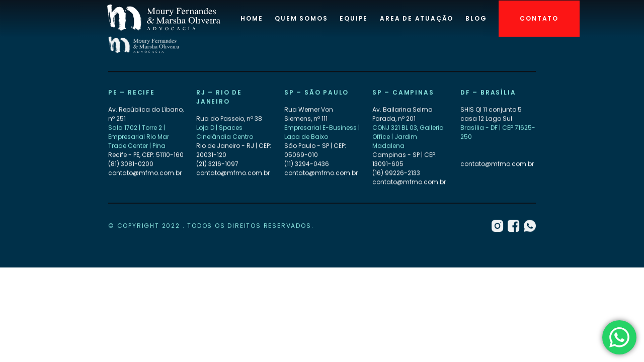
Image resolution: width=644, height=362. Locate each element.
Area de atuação (417, 18)
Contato (539, 18)
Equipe (354, 18)
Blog (476, 18)
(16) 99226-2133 (396, 173)
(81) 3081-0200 (131, 164)
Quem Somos (301, 18)
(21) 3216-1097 (217, 164)
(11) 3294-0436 (307, 164)
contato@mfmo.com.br (145, 173)
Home (252, 18)
